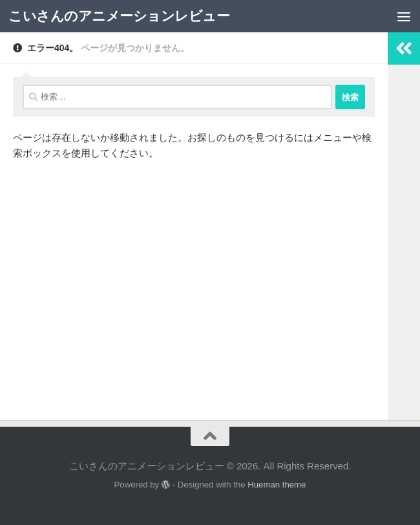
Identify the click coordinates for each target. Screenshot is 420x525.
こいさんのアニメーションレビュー (119, 16)
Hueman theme (277, 485)
